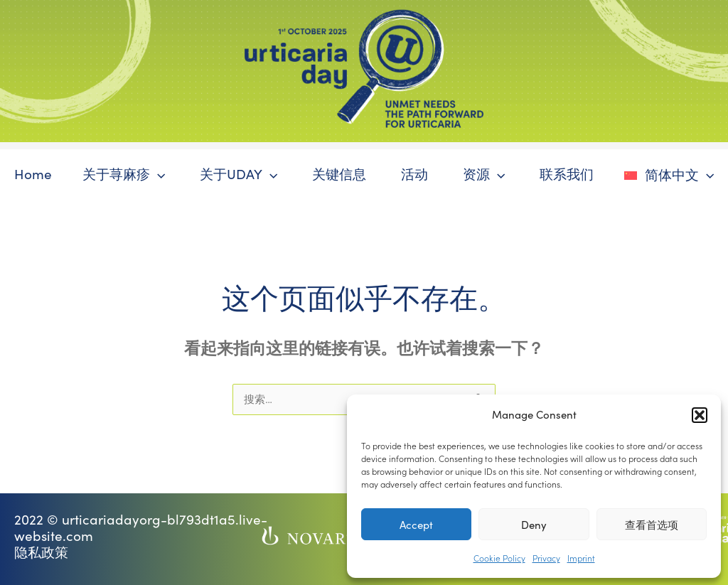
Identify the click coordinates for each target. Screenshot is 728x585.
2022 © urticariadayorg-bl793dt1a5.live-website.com (141, 527)
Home (32, 174)
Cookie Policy (499, 558)
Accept (416, 525)
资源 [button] (484, 174)
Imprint (581, 558)
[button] (700, 415)
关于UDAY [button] (239, 174)
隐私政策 (41, 552)
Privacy (546, 558)
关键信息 (339, 174)
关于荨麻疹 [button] (123, 174)
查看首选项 (652, 525)
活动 (414, 174)
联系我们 (567, 174)
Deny (534, 525)
